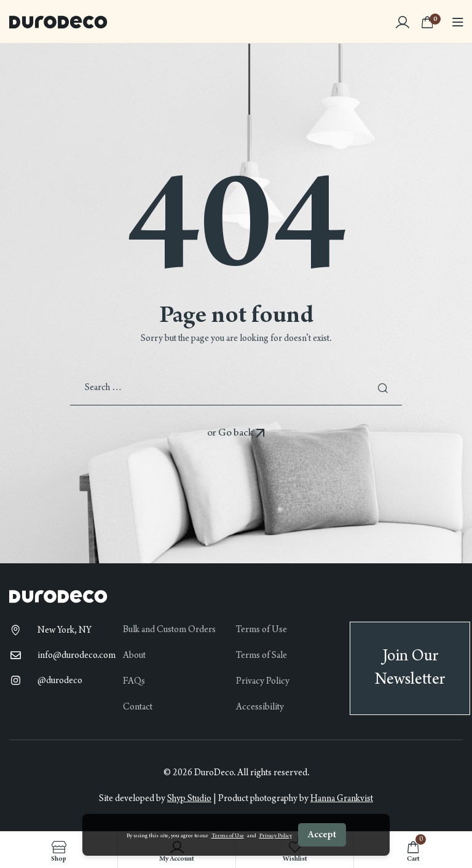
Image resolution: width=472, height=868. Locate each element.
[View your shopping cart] (431, 22)
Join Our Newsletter (410, 668)
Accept (322, 835)
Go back (242, 433)
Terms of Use (228, 836)
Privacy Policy (276, 836)
